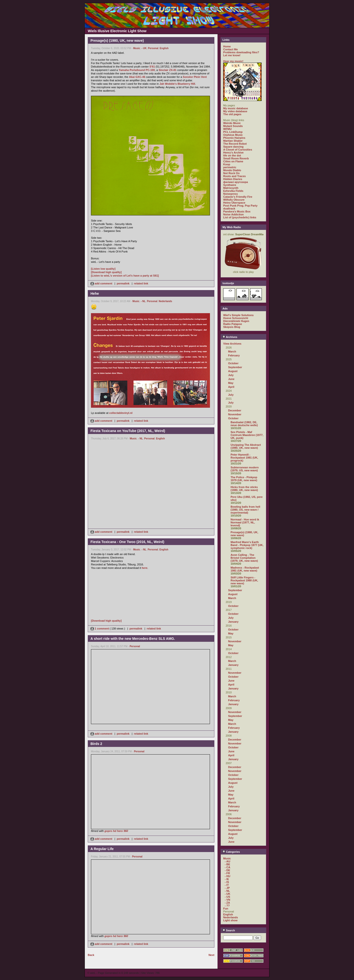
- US (227, 897)
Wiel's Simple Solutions (238, 315)
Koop (227, 164)
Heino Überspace (234, 203)
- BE (227, 864)
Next (211, 955)
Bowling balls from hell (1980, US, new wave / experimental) (245, 510)
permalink (123, 283)
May (231, 383)
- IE (227, 879)
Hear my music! (233, 61)
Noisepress (230, 194)
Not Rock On (231, 173)
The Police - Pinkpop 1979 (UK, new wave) (244, 479)
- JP (227, 888)
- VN (227, 900)
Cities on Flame (233, 161)
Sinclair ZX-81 (168, 70)
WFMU (227, 129)
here (144, 568)
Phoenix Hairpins (234, 138)
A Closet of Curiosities (238, 150)
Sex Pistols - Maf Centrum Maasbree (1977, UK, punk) (247, 435)
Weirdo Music (232, 123)
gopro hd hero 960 (116, 831)
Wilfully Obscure (234, 200)
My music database (236, 108)
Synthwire (230, 185)
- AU (227, 861)
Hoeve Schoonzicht (236, 318)
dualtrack (229, 209)
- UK (144, 48)
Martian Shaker (233, 141)
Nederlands (165, 301)
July (231, 375)
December (235, 410)
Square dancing (233, 147)
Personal (153, 48)
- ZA (227, 903)
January (233, 622)
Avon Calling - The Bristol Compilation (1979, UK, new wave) (244, 558)
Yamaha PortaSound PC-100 (137, 70)
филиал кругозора (236, 182)
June (231, 379)
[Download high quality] (106, 272)
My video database (235, 111)
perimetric (230, 167)
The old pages (232, 114)
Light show (230, 920)
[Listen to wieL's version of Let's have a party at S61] (125, 276)
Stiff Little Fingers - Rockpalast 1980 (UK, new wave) (244, 580)
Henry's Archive (233, 153)
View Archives (232, 344)
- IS (227, 882)
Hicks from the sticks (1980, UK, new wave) (244, 489)
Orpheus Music (233, 135)
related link (141, 283)
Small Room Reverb (236, 158)
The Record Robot (235, 144)
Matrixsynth (231, 188)
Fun (226, 909)
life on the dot (232, 155)
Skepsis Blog (232, 327)
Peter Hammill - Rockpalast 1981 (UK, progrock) (244, 458)
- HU (228, 876)
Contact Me (230, 49)
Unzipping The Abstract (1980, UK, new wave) (246, 446)
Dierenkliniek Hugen (236, 321)
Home (227, 46)
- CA (228, 867)
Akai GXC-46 (137, 77)
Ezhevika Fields (233, 191)
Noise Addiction (233, 214)
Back (91, 955)
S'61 (152, 67)
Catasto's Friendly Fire (238, 197)
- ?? (227, 906)
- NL (143, 301)
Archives (230, 337)
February (234, 355)
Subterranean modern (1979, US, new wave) (245, 469)
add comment (102, 283)
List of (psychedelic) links (240, 217)
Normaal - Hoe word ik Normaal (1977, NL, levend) (245, 522)
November (235, 414)
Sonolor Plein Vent (195, 77)
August (233, 371)
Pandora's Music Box (237, 211)
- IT (227, 885)
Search (229, 930)
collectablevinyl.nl (121, 413)
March (232, 351)
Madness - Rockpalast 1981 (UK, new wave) (245, 569)
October (233, 363)
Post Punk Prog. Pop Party (240, 206)
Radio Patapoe (233, 324)
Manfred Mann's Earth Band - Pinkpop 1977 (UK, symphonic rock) (247, 545)
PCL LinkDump (233, 132)
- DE (227, 870)
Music (137, 48)
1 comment (100, 629)
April (231, 387)
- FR (227, 873)
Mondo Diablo (232, 170)
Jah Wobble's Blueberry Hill (177, 84)
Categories (231, 852)
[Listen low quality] (103, 269)
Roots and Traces (235, 176)
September (235, 367)
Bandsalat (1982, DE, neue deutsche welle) (244, 424)
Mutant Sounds (233, 126)
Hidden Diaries (233, 179)
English (164, 48)
